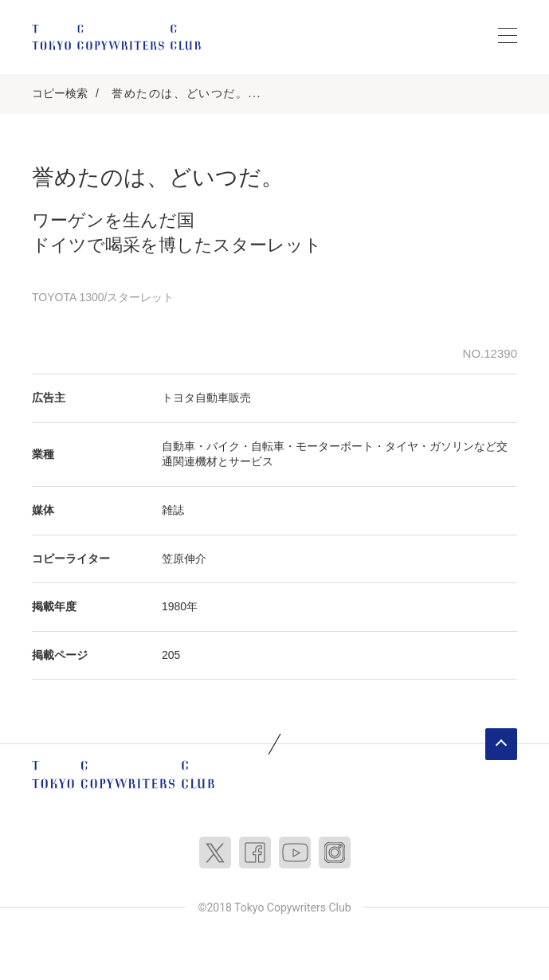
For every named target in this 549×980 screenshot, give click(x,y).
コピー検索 (60, 93)
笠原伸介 (184, 559)
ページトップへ (501, 744)
